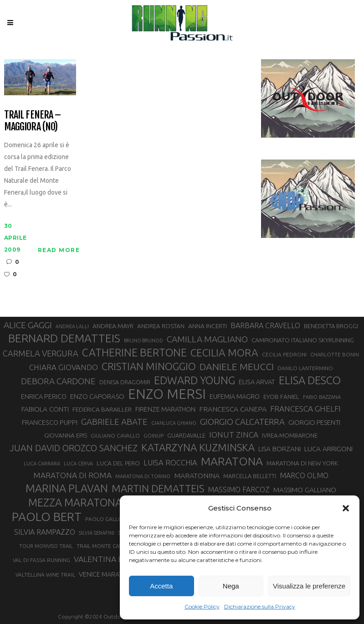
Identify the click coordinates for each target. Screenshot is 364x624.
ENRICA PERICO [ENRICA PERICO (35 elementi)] (44, 397)
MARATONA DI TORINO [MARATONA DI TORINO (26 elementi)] (143, 476)
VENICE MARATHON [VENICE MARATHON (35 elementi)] (107, 574)
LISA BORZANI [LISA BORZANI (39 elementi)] (279, 449)
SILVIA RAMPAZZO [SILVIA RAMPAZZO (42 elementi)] (45, 532)
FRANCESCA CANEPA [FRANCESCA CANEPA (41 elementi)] (233, 409)
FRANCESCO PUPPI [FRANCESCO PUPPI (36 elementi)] (50, 422)
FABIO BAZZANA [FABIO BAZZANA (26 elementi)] (322, 397)
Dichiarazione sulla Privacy (260, 606)
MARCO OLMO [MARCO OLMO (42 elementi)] (304, 475)
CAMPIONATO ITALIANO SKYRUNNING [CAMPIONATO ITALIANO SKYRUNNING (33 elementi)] (303, 340)
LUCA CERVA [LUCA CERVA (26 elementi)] (78, 464)
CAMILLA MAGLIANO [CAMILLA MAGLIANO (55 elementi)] (207, 339)
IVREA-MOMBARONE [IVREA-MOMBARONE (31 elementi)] (290, 435)
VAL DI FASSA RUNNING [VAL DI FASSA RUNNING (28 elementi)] (41, 560)
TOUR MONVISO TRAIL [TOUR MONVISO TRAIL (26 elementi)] (46, 546)
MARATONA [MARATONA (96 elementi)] (232, 461)
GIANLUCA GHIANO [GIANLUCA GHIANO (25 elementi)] (174, 423)
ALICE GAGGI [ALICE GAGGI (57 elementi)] (28, 325)
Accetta (161, 586)
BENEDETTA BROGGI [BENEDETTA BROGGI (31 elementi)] (331, 326)
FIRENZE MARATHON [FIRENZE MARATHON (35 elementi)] (165, 409)
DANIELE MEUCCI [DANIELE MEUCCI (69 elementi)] (237, 366)
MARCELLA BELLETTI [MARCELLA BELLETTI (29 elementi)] (250, 476)
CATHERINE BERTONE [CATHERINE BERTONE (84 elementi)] (134, 352)
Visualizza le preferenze (309, 586)
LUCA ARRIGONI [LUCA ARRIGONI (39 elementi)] (328, 449)
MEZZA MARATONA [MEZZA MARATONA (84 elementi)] (75, 502)
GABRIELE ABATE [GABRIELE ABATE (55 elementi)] (114, 422)
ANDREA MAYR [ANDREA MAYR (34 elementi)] (113, 326)
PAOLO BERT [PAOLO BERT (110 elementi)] (47, 516)
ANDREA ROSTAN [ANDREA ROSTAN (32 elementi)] (161, 326)
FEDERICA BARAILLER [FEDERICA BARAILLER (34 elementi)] (102, 409)
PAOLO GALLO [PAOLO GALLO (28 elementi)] (104, 519)
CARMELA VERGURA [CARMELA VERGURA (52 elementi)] (41, 353)
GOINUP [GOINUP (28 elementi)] (154, 436)
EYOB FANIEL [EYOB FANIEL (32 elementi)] (281, 397)
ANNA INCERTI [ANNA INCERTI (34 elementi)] (208, 326)
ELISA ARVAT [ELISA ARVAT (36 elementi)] (257, 382)
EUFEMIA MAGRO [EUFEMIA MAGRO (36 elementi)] (235, 396)
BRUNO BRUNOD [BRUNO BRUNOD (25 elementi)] (144, 340)
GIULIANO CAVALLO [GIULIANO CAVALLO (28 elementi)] (115, 436)
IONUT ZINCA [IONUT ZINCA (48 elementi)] (234, 435)
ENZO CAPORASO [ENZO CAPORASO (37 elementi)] (97, 396)
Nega (231, 586)
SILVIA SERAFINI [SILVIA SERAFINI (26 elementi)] (97, 533)
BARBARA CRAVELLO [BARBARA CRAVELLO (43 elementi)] (265, 325)
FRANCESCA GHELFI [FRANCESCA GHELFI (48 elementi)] (305, 409)
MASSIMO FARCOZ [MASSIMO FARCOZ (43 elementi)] (239, 490)
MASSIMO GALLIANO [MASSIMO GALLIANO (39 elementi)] (305, 490)
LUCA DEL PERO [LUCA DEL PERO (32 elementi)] (118, 463)
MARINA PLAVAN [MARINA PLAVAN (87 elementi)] (67, 488)
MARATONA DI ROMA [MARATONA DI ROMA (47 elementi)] (72, 475)
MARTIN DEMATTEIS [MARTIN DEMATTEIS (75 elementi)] (158, 488)
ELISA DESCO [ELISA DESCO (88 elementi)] (310, 381)
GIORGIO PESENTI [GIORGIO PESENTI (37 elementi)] (314, 422)
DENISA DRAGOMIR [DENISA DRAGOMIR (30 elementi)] (125, 382)
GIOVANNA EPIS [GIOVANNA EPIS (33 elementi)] (66, 435)
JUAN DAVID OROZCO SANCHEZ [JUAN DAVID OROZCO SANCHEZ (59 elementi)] (74, 448)
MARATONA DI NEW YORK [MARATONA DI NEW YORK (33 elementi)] (302, 463)
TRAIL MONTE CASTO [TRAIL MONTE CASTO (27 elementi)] (103, 546)
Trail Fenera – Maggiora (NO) (33, 121)
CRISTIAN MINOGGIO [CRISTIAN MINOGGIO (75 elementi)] (149, 366)
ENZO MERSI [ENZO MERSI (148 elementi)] (167, 394)
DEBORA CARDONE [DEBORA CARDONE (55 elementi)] (58, 381)
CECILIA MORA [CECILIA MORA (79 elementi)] (224, 353)
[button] (346, 508)
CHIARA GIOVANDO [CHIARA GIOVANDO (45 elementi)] (64, 367)
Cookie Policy (202, 606)
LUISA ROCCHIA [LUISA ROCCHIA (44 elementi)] (170, 463)
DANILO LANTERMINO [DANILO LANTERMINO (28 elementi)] (305, 368)
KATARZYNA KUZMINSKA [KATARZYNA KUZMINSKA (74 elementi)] (198, 447)
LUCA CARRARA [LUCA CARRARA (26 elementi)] (42, 464)
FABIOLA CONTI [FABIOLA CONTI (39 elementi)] (45, 409)
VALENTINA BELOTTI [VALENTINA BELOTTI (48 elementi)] (112, 559)
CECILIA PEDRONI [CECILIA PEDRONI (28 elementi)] (284, 354)
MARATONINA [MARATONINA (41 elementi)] (197, 475)
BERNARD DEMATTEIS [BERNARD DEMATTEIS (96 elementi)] (64, 338)
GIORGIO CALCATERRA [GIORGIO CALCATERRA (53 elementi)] (242, 422)
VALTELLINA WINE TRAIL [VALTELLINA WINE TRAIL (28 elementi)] (45, 575)
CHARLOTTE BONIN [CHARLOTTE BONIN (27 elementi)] (335, 354)
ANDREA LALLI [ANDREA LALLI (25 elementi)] (72, 326)
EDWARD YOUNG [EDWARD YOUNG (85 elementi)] (195, 380)
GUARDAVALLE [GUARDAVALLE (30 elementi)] (186, 435)
